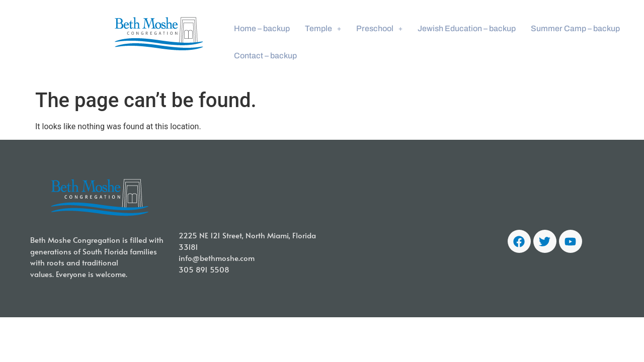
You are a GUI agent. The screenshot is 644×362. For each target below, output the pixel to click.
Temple (323, 28)
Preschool (379, 28)
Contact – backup (265, 56)
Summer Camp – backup (575, 28)
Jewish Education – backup (467, 28)
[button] (323, 29)
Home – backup (262, 28)
